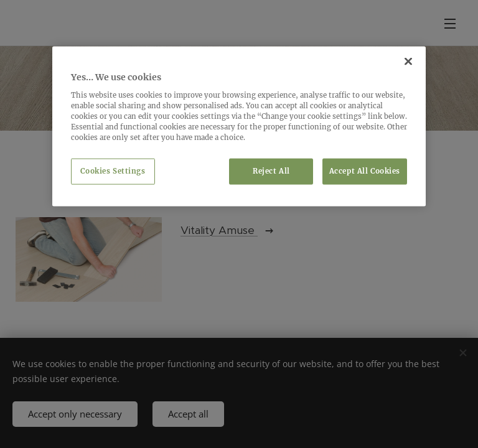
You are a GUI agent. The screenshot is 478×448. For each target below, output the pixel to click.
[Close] (408, 62)
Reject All (271, 171)
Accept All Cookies (365, 171)
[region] (239, 127)
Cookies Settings (113, 171)
